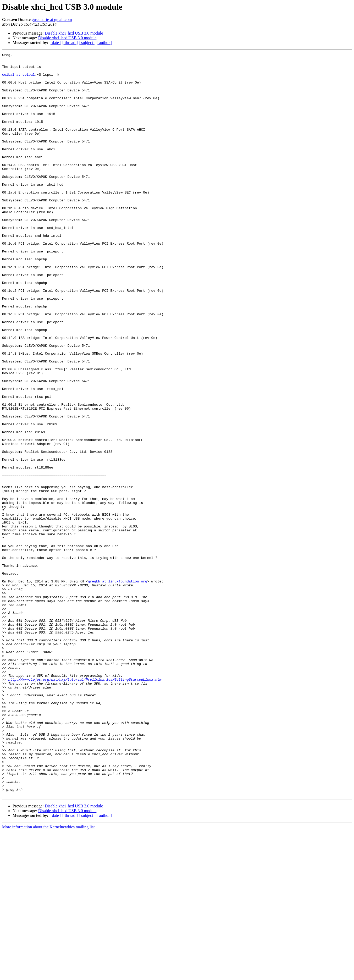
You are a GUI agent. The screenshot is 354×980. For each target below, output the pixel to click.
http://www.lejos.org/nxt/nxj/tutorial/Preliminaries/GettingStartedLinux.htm (85, 805)
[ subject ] (87, 43)
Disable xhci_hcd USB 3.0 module (74, 33)
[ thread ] (70, 43)
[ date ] (55, 43)
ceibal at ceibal (18, 79)
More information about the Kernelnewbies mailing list (48, 975)
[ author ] (104, 43)
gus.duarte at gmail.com (52, 20)
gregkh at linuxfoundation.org (118, 687)
